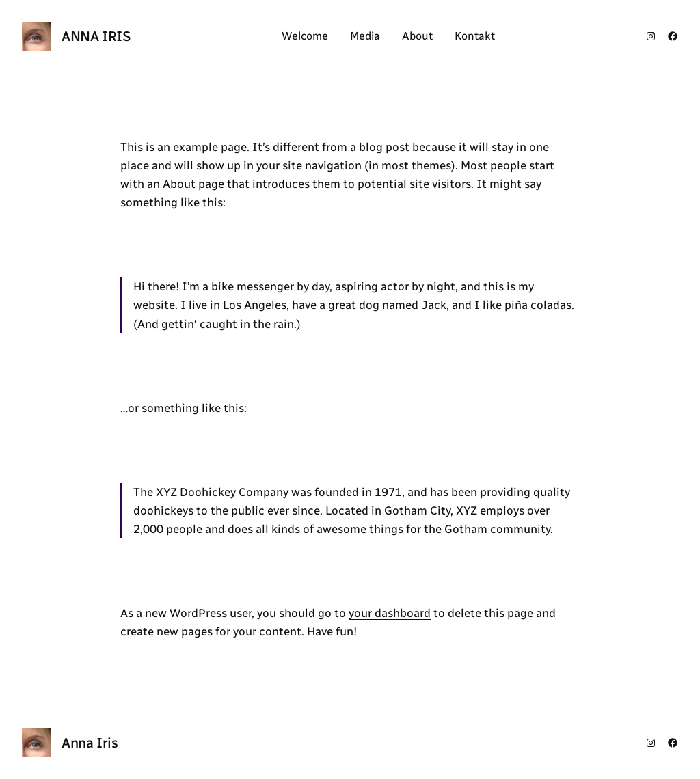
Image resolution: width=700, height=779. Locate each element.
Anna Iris (96, 36)
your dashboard (390, 613)
